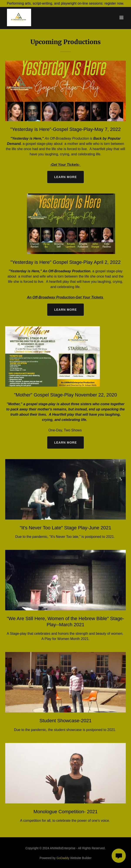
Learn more (65, 177)
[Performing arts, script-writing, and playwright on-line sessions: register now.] (65, 3)
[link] (19, 17)
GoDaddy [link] (63, 858)
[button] (121, 17)
